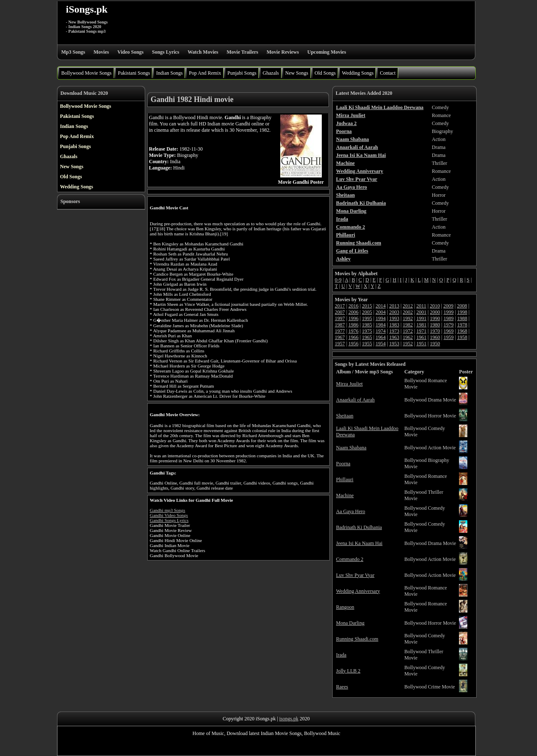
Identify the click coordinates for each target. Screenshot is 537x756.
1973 (394, 331)
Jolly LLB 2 (348, 671)
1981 (421, 325)
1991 (421, 318)
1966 (353, 337)
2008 (462, 306)
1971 (421, 331)
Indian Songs (169, 73)
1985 (367, 325)
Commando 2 (350, 559)
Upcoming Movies (326, 52)
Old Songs (325, 73)
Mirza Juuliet (349, 384)
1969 (448, 331)
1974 (381, 331)
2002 (408, 312)
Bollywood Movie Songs (86, 73)
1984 (381, 325)
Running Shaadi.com (357, 639)
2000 (435, 312)
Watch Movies (203, 52)
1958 (462, 337)
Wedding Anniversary (358, 591)
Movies (101, 52)
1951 (421, 344)
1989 (448, 318)
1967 (340, 337)
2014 (381, 306)
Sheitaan (345, 416)
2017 (340, 306)
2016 (353, 306)
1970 (435, 331)
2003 (394, 312)
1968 (462, 331)
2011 (421, 306)
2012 (408, 306)
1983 (394, 325)
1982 (408, 325)
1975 (367, 331)
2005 (367, 312)
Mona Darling (350, 623)
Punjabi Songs (242, 73)
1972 (408, 331)
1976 (353, 331)
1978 (462, 325)
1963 (394, 337)
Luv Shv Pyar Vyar (355, 575)
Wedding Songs (358, 73)
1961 (421, 337)
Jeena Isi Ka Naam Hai (359, 543)
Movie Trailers (242, 52)
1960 (435, 337)
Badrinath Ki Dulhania (359, 527)
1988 (462, 318)
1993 (394, 318)
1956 (353, 344)
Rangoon (345, 607)
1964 (381, 337)
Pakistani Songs (134, 73)
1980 (435, 325)
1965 (367, 337)
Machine (345, 495)
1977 (340, 331)
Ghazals (271, 73)
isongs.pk (289, 719)
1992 (408, 318)
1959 (448, 337)
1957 (340, 344)
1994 (381, 318)
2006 (353, 312)
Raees (342, 687)
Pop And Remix (205, 73)
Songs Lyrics (166, 52)
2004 (381, 312)
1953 (394, 344)
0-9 (338, 280)
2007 (340, 312)
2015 (367, 306)
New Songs (297, 73)
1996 (353, 318)
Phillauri (345, 480)
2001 (421, 312)
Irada (341, 655)
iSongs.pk (87, 9)
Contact (387, 73)
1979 (448, 325)
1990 (435, 318)
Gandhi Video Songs (169, 515)
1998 (462, 312)
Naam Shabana (351, 448)
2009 (448, 306)
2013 (394, 306)
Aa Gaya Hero (351, 511)
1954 (381, 344)
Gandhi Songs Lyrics (169, 520)
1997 (340, 318)
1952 (408, 344)
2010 (435, 306)
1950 (435, 344)
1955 (367, 344)
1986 (353, 325)
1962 (408, 337)
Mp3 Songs (73, 52)
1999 (448, 312)
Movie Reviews (283, 52)
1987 (340, 325)
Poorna (343, 464)
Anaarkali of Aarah (355, 400)
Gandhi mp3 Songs (167, 510)
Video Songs (131, 52)
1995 (367, 318)
